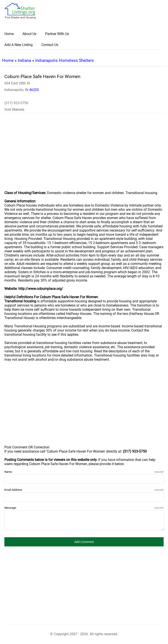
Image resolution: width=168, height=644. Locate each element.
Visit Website (14, 110)
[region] (84, 155)
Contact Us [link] (50, 45)
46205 (34, 90)
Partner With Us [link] (57, 34)
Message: (84, 508)
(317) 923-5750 (16, 103)
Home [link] (9, 34)
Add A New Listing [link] (18, 45)
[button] (84, 542)
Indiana (24, 60)
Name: (84, 472)
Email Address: (84, 490)
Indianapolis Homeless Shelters (65, 60)
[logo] (20, 11)
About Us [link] (29, 34)
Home (8, 60)
